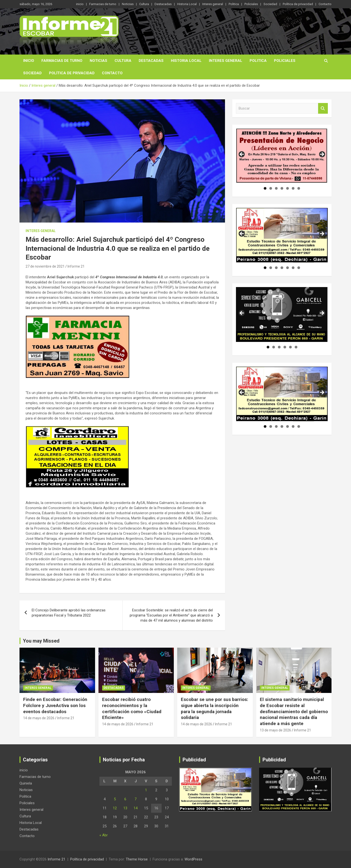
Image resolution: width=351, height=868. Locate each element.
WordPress (193, 859)
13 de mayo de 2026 (275, 730)
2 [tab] (271, 188)
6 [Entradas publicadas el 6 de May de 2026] (125, 799)
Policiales (251, 4)
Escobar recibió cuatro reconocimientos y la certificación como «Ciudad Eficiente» (132, 708)
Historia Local (187, 4)
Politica (234, 4)
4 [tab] (282, 188)
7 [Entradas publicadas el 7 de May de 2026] (136, 799)
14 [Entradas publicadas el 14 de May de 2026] (136, 808)
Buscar (323, 108)
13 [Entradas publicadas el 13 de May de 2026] (125, 808)
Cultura (144, 4)
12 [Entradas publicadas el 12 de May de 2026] (115, 808)
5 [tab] (288, 188)
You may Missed (41, 641)
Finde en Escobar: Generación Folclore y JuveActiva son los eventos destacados (55, 705)
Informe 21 (76, 266)
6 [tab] (293, 188)
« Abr (104, 835)
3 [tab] (276, 188)
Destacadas (163, 4)
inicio (80, 4)
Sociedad (270, 4)
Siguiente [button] (322, 155)
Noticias (128, 4)
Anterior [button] (242, 155)
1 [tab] (265, 188)
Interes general (213, 4)
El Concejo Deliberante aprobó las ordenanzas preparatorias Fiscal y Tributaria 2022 (69, 613)
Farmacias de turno (103, 4)
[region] (282, 156)
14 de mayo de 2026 (39, 718)
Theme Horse (137, 859)
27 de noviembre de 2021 (45, 266)
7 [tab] (299, 188)
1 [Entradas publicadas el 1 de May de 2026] (146, 790)
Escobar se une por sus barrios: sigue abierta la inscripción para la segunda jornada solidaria (214, 708)
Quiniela (26, 783)
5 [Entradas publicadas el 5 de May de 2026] (115, 799)
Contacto (325, 4)
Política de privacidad (298, 4)
